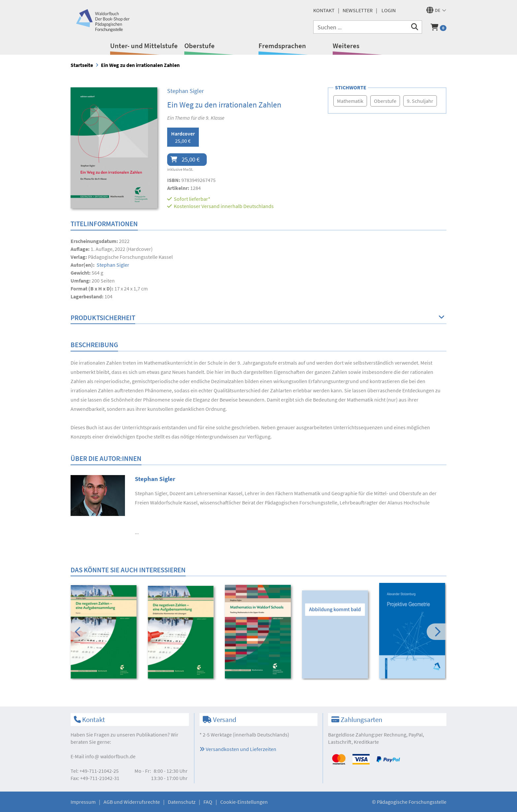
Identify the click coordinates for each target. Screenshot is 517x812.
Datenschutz (182, 802)
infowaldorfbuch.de (110, 756)
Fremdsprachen (282, 46)
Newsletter (358, 10)
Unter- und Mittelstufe (144, 46)
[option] (105, 632)
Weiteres (346, 46)
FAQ (208, 802)
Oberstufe (199, 46)
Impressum (83, 802)
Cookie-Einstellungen (244, 802)
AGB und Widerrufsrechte (132, 802)
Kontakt (324, 10)
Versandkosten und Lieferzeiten (238, 749)
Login (389, 10)
